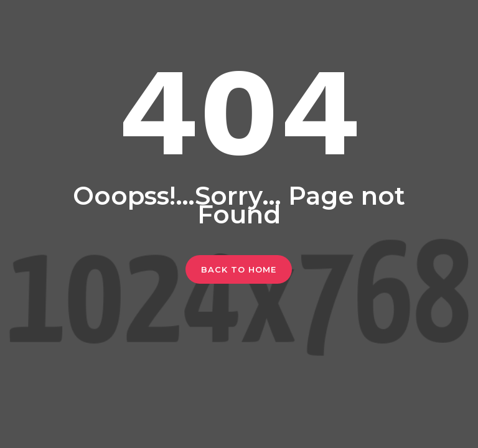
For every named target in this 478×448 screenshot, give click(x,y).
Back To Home (239, 269)
